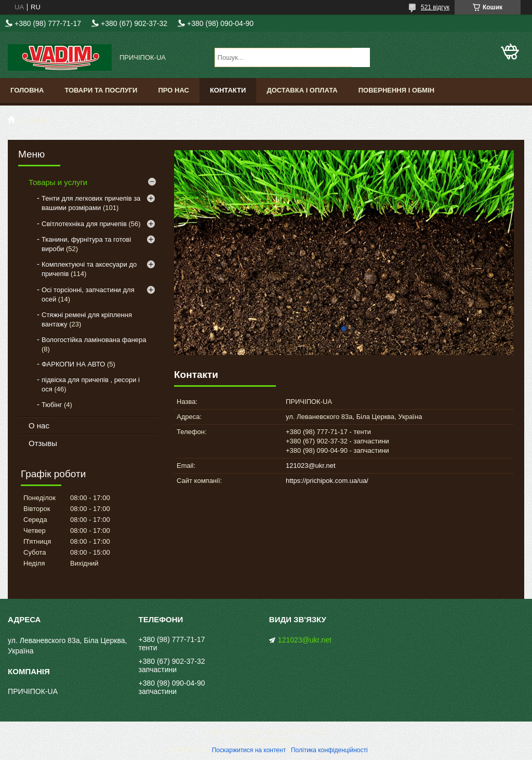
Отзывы (43, 443)
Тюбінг (52, 405)
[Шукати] (361, 57)
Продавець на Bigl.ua (266, 741)
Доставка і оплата (302, 90)
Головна (27, 90)
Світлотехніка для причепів (84, 224)
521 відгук (435, 7)
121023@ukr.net (311, 466)
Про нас (173, 90)
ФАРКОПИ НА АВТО (73, 364)
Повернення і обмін (397, 90)
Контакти (228, 90)
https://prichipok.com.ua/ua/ (327, 481)
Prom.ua (315, 731)
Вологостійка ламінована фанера (94, 340)
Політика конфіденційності (329, 750)
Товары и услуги (58, 182)
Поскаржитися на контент (249, 750)
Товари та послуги (101, 90)
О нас (39, 425)
